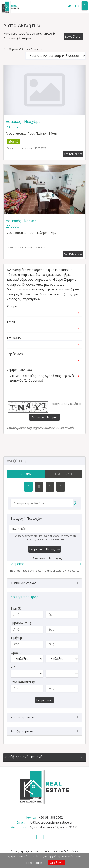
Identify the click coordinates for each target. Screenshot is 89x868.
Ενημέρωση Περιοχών (44, 549)
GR (69, 6)
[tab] (44, 565)
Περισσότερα (35, 863)
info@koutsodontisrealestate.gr (50, 822)
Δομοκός (18, 564)
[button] (74, 37)
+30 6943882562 (51, 817)
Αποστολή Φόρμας (44, 417)
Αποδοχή (56, 863)
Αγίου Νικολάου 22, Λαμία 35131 (54, 827)
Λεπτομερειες (73, 154)
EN (77, 6)
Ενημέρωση (44, 700)
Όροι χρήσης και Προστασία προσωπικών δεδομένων (45, 851)
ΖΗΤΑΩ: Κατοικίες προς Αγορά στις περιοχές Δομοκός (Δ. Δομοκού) (44, 384)
